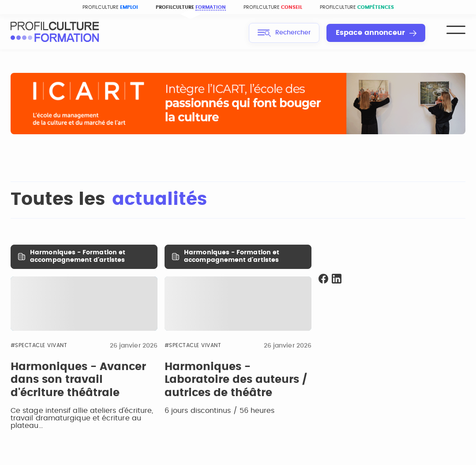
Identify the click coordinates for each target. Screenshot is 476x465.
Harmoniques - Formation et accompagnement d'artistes (78, 256)
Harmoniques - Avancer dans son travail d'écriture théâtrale (78, 380)
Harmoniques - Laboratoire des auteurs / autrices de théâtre (236, 380)
